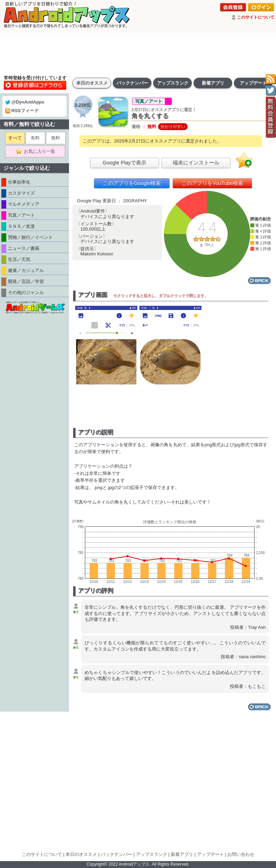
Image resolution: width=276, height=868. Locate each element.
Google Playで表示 (124, 162)
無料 (56, 138)
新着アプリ (213, 83)
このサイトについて (256, 17)
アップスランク (173, 83)
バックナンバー (132, 83)
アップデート (253, 83)
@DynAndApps (25, 102)
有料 (35, 138)
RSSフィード (22, 111)
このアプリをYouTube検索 (212, 183)
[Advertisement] (138, 52)
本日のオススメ (92, 83)
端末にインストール (196, 162)
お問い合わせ (241, 854)
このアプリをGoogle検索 (132, 183)
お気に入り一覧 (37, 152)
